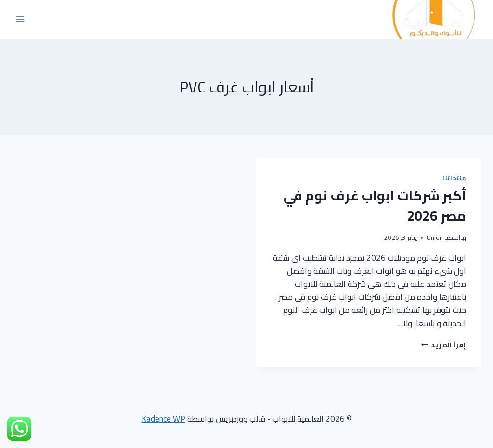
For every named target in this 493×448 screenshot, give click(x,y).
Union (435, 237)
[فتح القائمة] (20, 20)
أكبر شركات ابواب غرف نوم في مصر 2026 (375, 206)
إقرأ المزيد (444, 345)
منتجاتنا (454, 178)
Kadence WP (163, 419)
